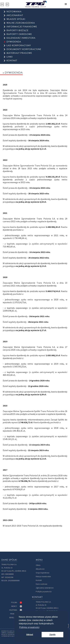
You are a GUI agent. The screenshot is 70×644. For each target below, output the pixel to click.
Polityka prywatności (44, 592)
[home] (36, 4)
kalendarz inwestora (21, 38)
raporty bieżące (17, 30)
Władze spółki (16, 19)
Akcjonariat (15, 15)
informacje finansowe (22, 27)
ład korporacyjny (19, 46)
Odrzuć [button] (30, 635)
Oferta (38, 565)
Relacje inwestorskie (43, 577)
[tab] (17, 603)
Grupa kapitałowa (43, 573)
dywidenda (14, 42)
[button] (66, 4)
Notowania (14, 12)
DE (7, 4)
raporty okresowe (19, 34)
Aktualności (40, 569)
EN (2, 4)
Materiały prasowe (19, 53)
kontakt (12, 61)
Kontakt (39, 580)
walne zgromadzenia (21, 23)
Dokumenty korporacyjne (24, 49)
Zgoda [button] (52, 635)
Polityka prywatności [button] (29, 627)
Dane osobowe (41, 584)
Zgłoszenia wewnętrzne (45, 588)
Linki (10, 57)
